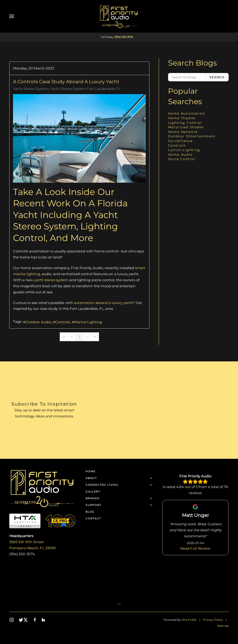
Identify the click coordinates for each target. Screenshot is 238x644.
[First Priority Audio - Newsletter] (156, 410)
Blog (90, 512)
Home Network (183, 132)
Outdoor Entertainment (192, 136)
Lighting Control (185, 123)
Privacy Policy (213, 620)
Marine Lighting (88, 322)
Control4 (63, 322)
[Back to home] (119, 16)
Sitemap (223, 626)
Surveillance (180, 141)
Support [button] (119, 505)
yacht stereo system (51, 280)
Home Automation (187, 113)
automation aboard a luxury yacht (103, 303)
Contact (93, 519)
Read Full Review (195, 548)
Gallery (93, 492)
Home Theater (182, 118)
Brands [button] (119, 498)
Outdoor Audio (38, 322)
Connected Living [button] (119, 485)
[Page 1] (79, 337)
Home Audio (180, 155)
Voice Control (182, 159)
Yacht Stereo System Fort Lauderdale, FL (85, 89)
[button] (12, 16)
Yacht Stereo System (31, 89)
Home (91, 471)
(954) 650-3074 (124, 37)
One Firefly (189, 620)
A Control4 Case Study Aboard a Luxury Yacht (66, 82)
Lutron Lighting (184, 150)
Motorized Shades (186, 127)
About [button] (119, 478)
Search (217, 77)
